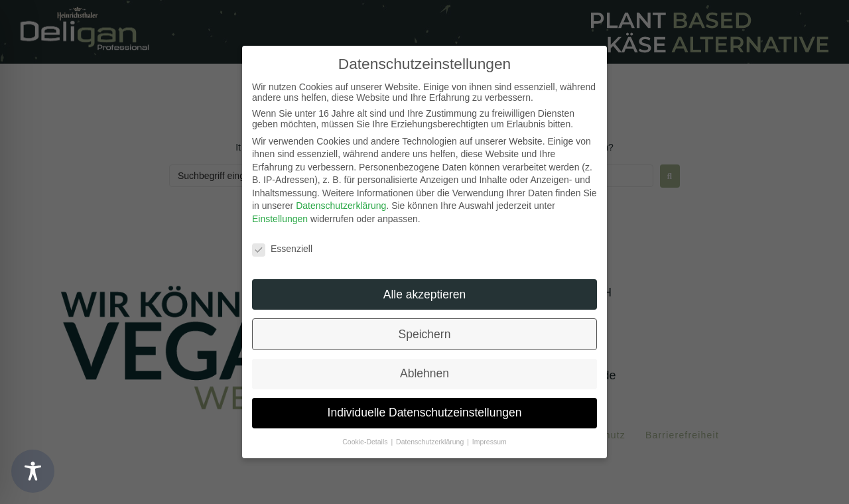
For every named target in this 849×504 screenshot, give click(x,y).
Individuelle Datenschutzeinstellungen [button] (425, 412)
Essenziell (282, 249)
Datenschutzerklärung (341, 206)
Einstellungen (280, 219)
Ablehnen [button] (424, 373)
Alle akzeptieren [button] (425, 294)
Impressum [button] (490, 442)
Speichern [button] (425, 334)
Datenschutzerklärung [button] (431, 442)
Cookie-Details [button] (366, 442)
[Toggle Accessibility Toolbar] (33, 471)
